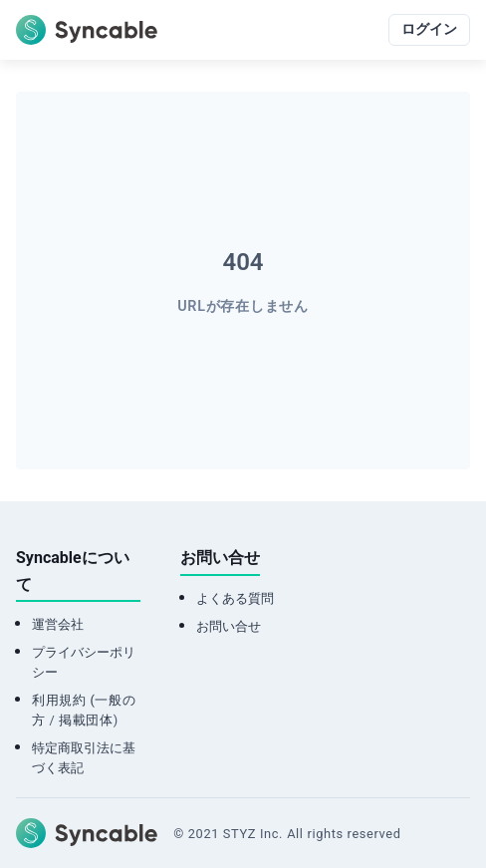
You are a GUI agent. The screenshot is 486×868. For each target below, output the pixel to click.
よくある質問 (235, 598)
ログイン (429, 29)
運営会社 (58, 624)
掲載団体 (86, 720)
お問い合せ (229, 626)
